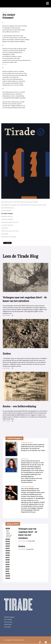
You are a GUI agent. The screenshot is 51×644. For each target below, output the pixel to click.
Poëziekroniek (5, 234)
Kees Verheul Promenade (7, 208)
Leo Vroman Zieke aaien (7, 225)
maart (8, 534)
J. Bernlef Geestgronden (7, 219)
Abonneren (8, 624)
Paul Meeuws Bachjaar (7, 216)
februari (9, 535)
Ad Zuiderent (5, 228)
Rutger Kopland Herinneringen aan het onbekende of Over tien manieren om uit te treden (24, 205)
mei (7, 530)
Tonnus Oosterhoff (6, 211)
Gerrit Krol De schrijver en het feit (10, 222)
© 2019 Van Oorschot (18, 640)
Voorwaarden (8, 640)
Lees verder (8, 315)
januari (9, 537)
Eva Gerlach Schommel (7, 214)
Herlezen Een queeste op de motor (10, 231)
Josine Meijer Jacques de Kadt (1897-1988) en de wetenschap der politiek (20, 202)
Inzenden (7, 627)
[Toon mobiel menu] (47, 4)
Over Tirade (8, 620)
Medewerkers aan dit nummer (9, 237)
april (8, 532)
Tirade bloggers (9, 617)
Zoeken (22, 546)
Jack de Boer (22, 549)
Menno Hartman (23, 541)
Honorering (8, 622)
